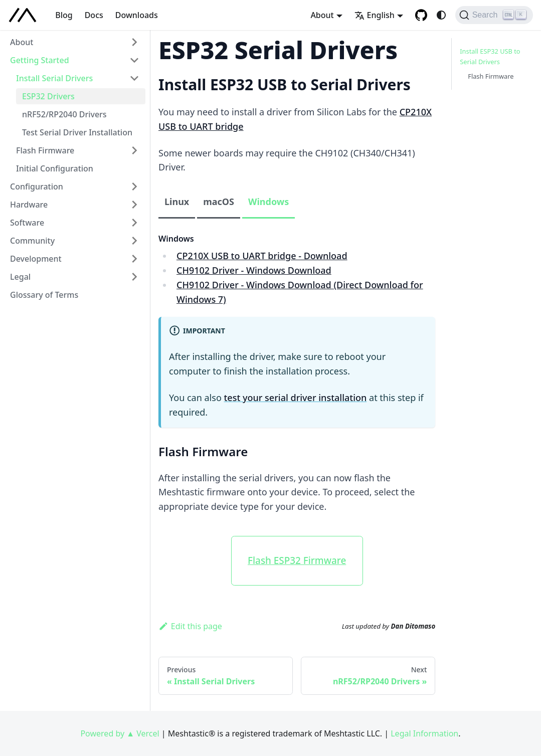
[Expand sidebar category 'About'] (134, 42)
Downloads (137, 15)
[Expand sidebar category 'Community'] (134, 241)
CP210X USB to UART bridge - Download (262, 256)
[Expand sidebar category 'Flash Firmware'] (134, 150)
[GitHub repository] (421, 15)
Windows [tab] (268, 202)
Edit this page (190, 626)
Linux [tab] (177, 202)
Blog (64, 15)
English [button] (375, 15)
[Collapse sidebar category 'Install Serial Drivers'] (134, 78)
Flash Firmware (491, 76)
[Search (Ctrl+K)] (494, 15)
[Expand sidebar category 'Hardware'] (134, 205)
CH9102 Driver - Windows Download (254, 270)
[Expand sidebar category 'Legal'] (134, 277)
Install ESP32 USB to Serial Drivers (490, 56)
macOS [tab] (219, 202)
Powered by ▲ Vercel (120, 733)
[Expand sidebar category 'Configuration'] (134, 186)
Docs (94, 15)
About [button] (322, 15)
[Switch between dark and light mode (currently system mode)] (441, 15)
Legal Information (424, 733)
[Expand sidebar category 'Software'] (134, 223)
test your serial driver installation (295, 398)
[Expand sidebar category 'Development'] (134, 259)
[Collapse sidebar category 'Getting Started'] (134, 60)
